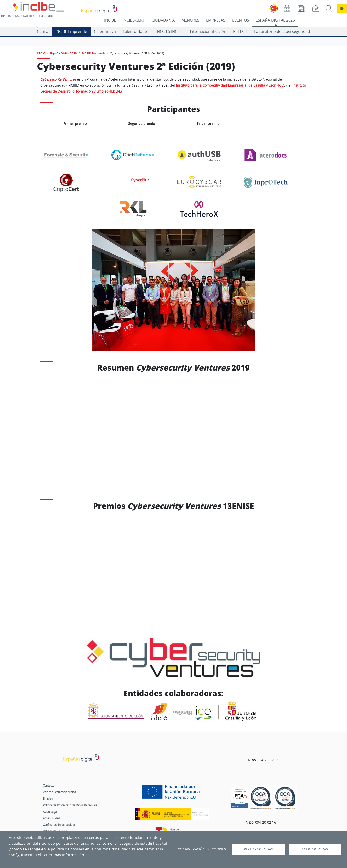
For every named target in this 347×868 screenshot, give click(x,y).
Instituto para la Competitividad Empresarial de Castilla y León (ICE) (230, 85)
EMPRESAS (216, 20)
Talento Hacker (136, 31)
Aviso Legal (50, 812)
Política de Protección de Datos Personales (71, 805)
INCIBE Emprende (71, 31)
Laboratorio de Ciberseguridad (282, 31)
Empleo (48, 798)
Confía (43, 31)
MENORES (190, 20)
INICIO (41, 53)
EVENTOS (241, 20)
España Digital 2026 (63, 53)
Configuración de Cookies (202, 849)
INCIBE (110, 20)
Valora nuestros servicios (59, 792)
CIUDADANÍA (163, 20)
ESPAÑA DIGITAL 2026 (275, 20)
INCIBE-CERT (134, 20)
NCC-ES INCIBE (170, 31)
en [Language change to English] (342, 9)
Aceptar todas (315, 849)
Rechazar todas (258, 849)
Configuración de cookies (59, 825)
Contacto (49, 785)
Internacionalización (208, 31)
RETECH (240, 31)
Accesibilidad (51, 818)
